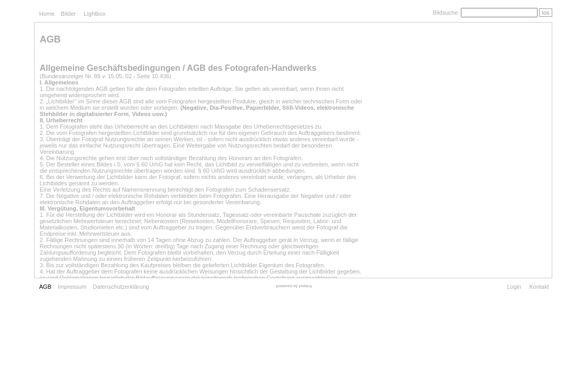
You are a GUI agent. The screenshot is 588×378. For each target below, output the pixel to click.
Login (514, 287)
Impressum (72, 287)
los (545, 13)
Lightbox (95, 14)
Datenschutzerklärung (121, 287)
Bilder (68, 14)
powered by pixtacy (294, 286)
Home (47, 14)
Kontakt (539, 287)
